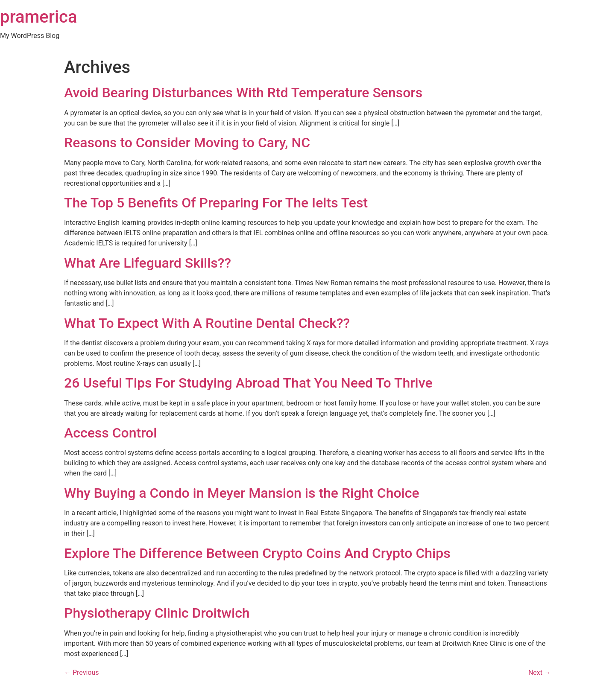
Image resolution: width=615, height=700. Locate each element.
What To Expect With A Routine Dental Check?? (207, 323)
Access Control (110, 433)
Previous (82, 672)
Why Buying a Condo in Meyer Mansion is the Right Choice (242, 493)
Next (540, 672)
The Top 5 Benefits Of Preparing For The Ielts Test (216, 203)
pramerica (39, 17)
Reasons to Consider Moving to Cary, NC (187, 143)
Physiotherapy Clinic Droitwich (157, 613)
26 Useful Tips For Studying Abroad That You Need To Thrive (248, 383)
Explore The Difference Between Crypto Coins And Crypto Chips (257, 553)
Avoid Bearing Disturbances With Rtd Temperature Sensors (243, 93)
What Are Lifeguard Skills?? (148, 263)
